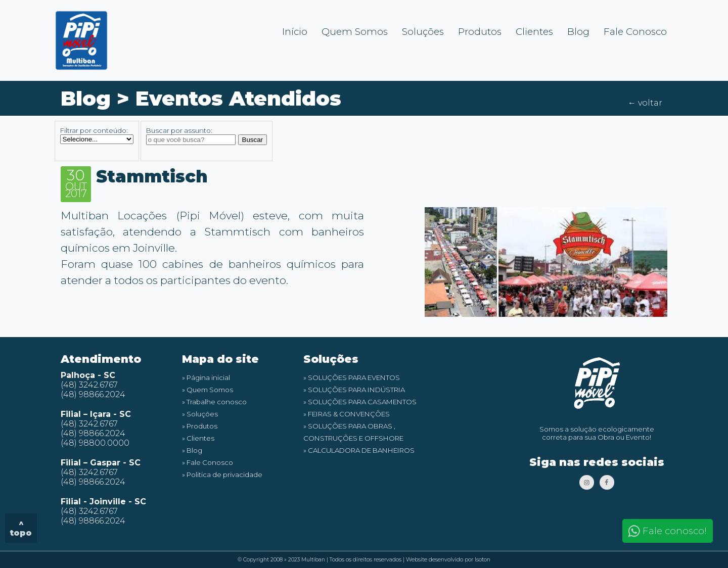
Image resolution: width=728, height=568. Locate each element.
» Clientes (198, 438)
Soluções (423, 32)
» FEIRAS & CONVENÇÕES (347, 414)
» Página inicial (206, 377)
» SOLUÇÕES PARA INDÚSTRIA (354, 390)
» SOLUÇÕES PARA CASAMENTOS (360, 402)
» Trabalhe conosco (214, 402)
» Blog (192, 450)
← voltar (645, 103)
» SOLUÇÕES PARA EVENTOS (352, 377)
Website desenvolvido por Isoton (448, 560)
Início (295, 32)
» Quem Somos (208, 390)
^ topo (21, 528)
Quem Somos (355, 32)
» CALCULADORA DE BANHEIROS (359, 450)
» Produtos (200, 426)
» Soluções (200, 414)
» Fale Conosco (208, 462)
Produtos (480, 32)
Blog (578, 32)
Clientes (534, 32)
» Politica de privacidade (222, 475)
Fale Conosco (635, 32)
